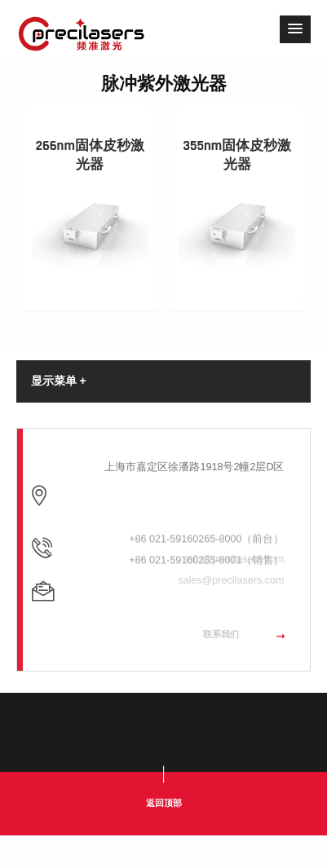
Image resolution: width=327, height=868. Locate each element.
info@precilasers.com (234, 588)
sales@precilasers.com (231, 610)
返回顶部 (164, 803)
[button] (295, 29)
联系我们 (244, 648)
